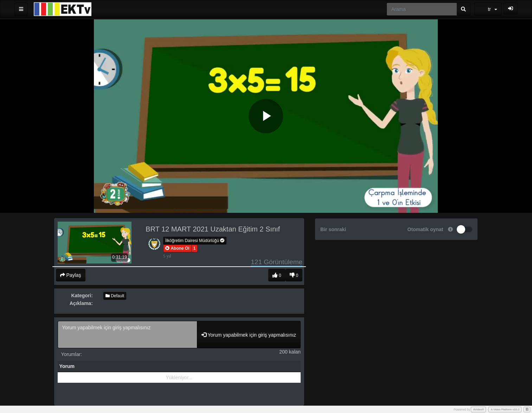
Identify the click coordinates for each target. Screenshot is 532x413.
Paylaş (71, 275)
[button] (177, 248)
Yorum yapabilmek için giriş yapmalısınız (127, 335)
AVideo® (478, 409)
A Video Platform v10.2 (505, 409)
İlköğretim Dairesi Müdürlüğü (195, 241)
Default (115, 296)
